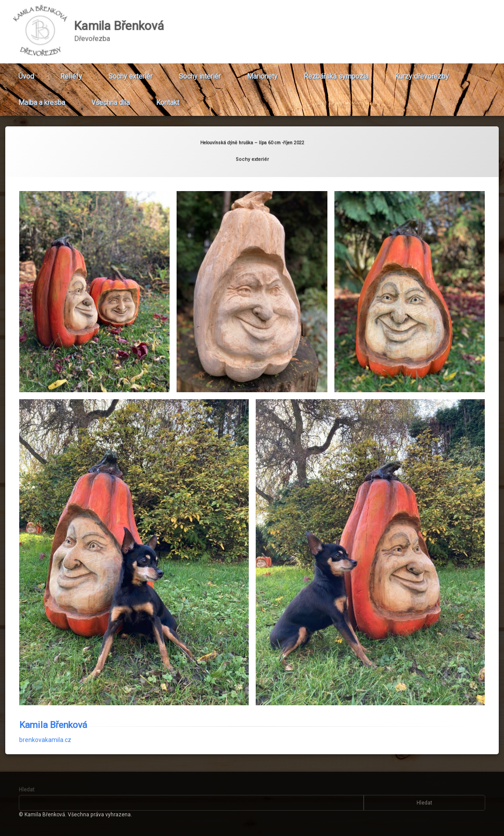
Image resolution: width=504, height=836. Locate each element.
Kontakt (168, 99)
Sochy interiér (200, 73)
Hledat (27, 790)
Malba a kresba (42, 99)
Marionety (262, 73)
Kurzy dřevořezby (422, 73)
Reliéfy (71, 73)
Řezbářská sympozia (336, 73)
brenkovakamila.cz (45, 721)
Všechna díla (111, 99)
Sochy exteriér (130, 73)
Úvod (26, 73)
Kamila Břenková (53, 707)
